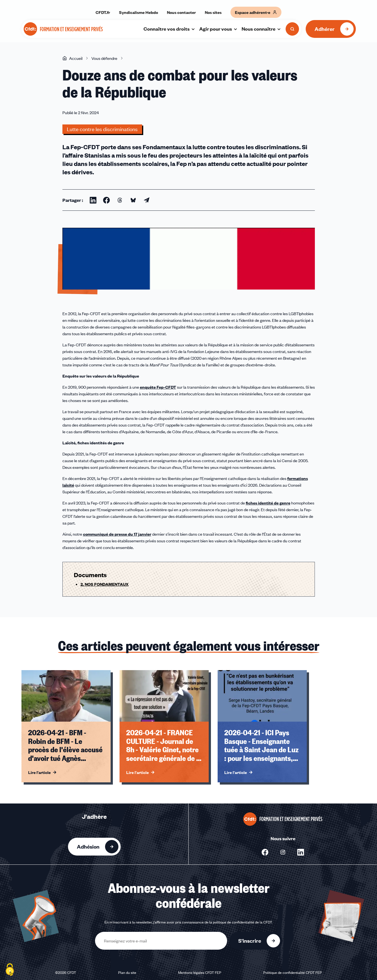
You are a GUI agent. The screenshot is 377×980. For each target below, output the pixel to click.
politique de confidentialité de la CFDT (242, 922)
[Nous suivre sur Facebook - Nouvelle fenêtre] (265, 852)
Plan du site (127, 972)
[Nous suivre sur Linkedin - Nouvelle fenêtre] (301, 852)
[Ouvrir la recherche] (292, 29)
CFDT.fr (103, 12)
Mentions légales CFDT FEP (200, 972)
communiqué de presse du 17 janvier (117, 534)
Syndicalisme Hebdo (138, 12)
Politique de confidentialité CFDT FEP (293, 972)
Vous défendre (104, 58)
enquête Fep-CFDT (158, 387)
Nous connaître (261, 29)
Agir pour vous (218, 29)
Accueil (72, 58)
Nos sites (213, 12)
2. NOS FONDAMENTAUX (105, 584)
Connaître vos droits (169, 29)
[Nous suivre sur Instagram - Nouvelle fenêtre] (283, 852)
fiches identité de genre (268, 503)
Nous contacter (181, 12)
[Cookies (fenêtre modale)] (10, 970)
